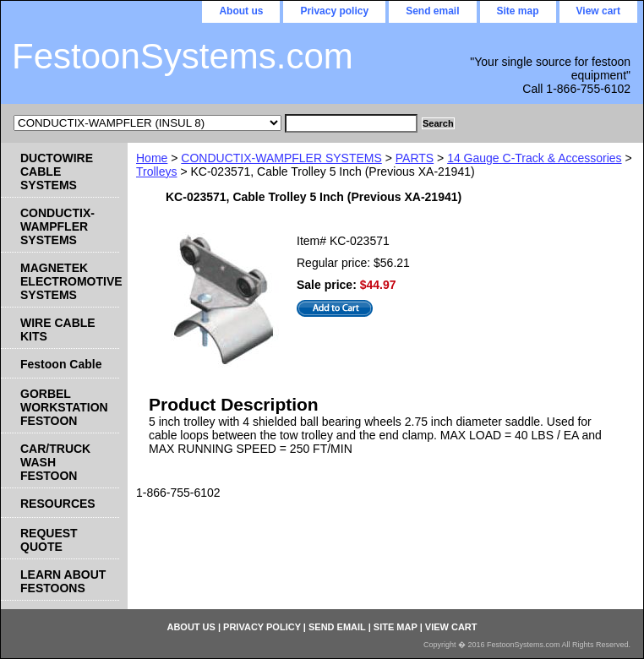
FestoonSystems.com (183, 56)
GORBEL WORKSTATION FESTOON (64, 407)
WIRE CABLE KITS (58, 329)
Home (152, 158)
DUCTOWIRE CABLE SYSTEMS (57, 172)
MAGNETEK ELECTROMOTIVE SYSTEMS (70, 281)
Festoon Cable (61, 364)
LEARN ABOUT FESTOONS (63, 581)
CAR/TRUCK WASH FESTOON (55, 462)
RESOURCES (58, 504)
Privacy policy (334, 11)
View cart (598, 11)
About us (241, 11)
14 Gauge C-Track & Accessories (534, 158)
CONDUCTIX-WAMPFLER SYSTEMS (281, 158)
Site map (518, 11)
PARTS (415, 158)
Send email (432, 11)
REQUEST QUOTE (49, 540)
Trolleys (157, 172)
